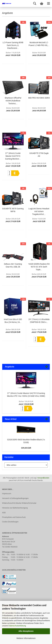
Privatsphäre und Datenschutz (14, 517)
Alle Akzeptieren (26, 631)
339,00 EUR (26, 448)
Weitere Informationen (26, 638)
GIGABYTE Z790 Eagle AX (39, 155)
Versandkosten (43, 478)
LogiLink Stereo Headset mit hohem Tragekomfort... (39, 211)
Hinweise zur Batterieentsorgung (15, 508)
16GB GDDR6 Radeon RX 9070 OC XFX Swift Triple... (39, 267)
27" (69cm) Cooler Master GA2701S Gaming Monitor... (13, 156)
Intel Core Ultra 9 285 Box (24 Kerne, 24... (13, 321)
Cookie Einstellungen (10, 522)
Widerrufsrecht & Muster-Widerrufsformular (19, 503)
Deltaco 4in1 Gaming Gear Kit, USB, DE (13, 265)
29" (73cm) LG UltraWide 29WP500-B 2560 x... (39, 321)
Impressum (7, 494)
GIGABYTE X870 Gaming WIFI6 (13, 210)
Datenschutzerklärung (17, 626)
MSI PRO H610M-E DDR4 (39, 98)
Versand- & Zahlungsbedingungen (15, 498)
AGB (4, 513)
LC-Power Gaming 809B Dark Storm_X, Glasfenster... (13, 45)
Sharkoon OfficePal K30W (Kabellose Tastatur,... (13, 101)
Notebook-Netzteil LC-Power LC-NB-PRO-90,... (39, 44)
